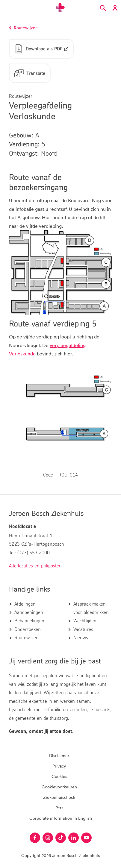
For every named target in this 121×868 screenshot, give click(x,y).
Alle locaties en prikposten (35, 566)
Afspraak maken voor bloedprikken (91, 608)
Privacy (59, 766)
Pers (59, 808)
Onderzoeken (28, 629)
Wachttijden (85, 621)
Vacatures (83, 629)
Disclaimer (59, 755)
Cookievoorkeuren (59, 787)
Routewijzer (26, 638)
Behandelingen (29, 621)
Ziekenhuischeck (59, 797)
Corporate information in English (61, 818)
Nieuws (81, 638)
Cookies (59, 776)
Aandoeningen (29, 612)
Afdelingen (25, 604)
